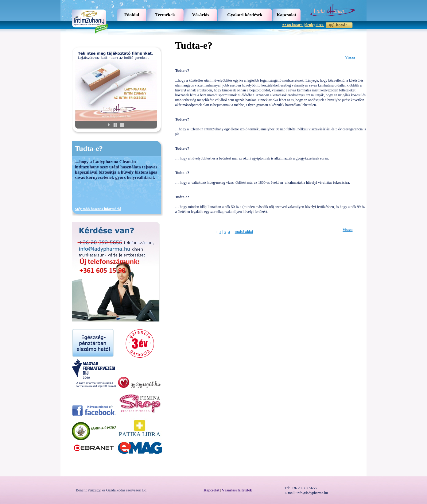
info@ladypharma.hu (312, 493)
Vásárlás (201, 15)
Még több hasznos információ (98, 209)
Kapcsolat (286, 15)
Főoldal (132, 15)
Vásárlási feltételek (237, 490)
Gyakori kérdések (245, 15)
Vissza (350, 57)
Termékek (165, 15)
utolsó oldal (244, 232)
